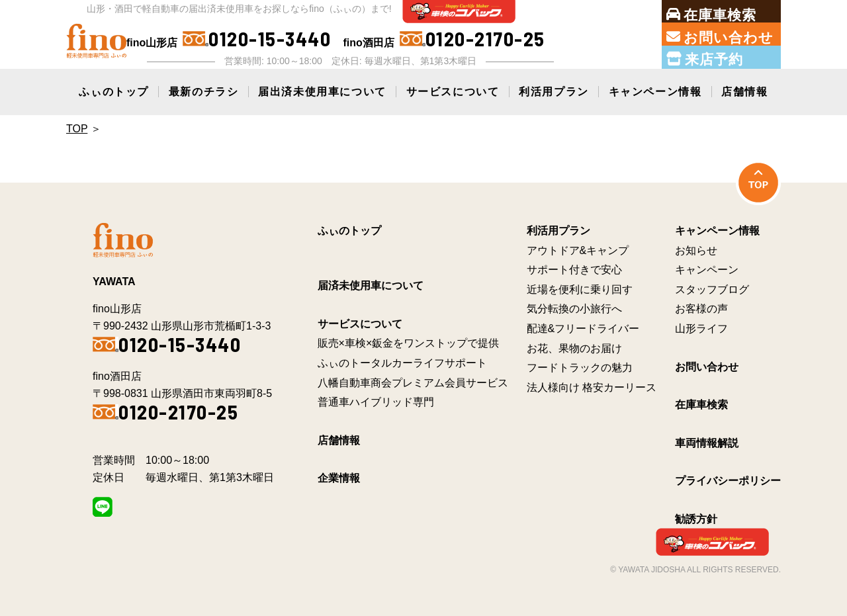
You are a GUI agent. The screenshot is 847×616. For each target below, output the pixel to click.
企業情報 (339, 478)
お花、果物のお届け (574, 348)
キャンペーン (707, 270)
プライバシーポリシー (728, 481)
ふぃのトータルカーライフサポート (402, 363)
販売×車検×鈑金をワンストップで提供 (409, 343)
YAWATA (114, 282)
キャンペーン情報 (655, 92)
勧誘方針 (696, 519)
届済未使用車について (371, 286)
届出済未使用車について (322, 92)
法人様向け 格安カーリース (592, 387)
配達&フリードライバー (583, 329)
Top (77, 129)
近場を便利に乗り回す (580, 289)
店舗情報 (744, 92)
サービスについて (453, 92)
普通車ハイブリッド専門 (376, 402)
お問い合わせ (707, 367)
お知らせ (696, 250)
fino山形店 (229, 39)
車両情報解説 (707, 443)
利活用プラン (554, 92)
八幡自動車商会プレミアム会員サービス (413, 383)
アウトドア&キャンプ (578, 250)
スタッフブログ (712, 289)
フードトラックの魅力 (580, 368)
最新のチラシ (204, 92)
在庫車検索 (701, 405)
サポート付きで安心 (574, 270)
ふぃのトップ (114, 92)
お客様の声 (701, 309)
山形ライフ (701, 329)
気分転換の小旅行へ (574, 309)
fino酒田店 (444, 39)
